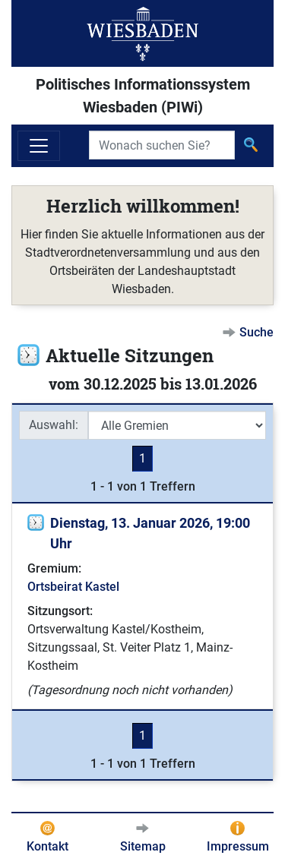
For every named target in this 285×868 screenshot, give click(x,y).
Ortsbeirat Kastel (73, 587)
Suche (256, 332)
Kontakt (47, 846)
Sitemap (143, 846)
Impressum (238, 846)
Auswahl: (54, 425)
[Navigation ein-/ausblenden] (39, 146)
